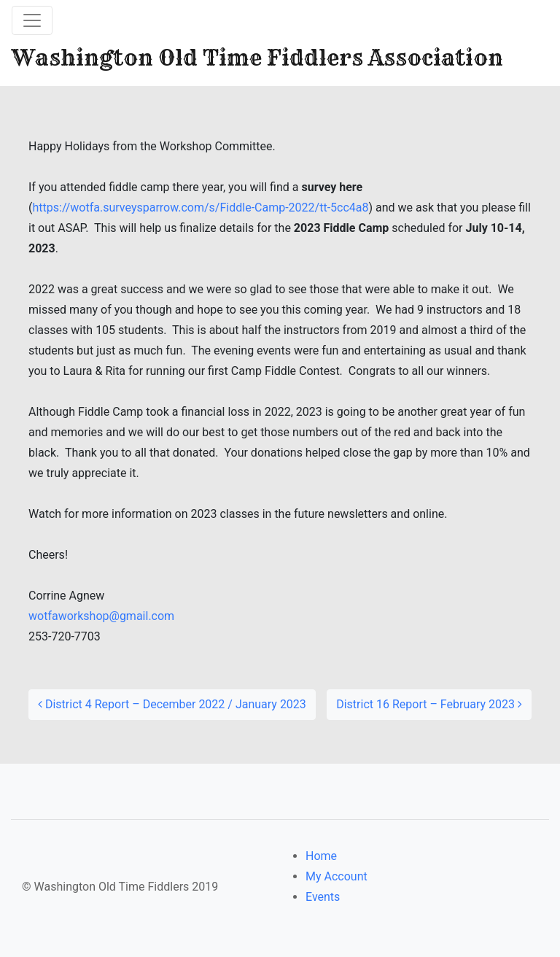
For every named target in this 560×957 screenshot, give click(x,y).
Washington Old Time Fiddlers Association (257, 58)
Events (323, 897)
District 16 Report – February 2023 (429, 704)
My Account (337, 876)
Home (321, 856)
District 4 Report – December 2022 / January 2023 (172, 704)
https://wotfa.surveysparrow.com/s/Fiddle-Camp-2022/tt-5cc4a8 (200, 208)
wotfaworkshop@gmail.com (101, 616)
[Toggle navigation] (32, 20)
